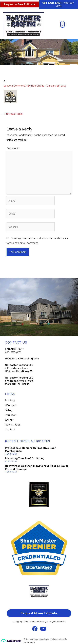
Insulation (11, 415)
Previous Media (12, 114)
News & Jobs (13, 425)
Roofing (10, 400)
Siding (9, 410)
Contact (10, 430)
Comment (13, 148)
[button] (62, 24)
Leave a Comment (14, 86)
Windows (11, 405)
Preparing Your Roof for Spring (25, 458)
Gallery (9, 420)
